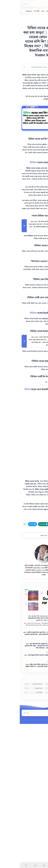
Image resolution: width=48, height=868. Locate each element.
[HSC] (31, 706)
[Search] (7, 4)
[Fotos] (23, 11)
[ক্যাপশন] (30, 745)
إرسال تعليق (24, 599)
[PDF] (28, 11)
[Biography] (14, 785)
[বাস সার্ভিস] (17, 11)
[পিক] (32, 11)
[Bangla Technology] (34, 781)
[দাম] (36, 11)
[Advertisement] (24, 290)
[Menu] (24, 865)
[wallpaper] (9, 11)
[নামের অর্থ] (42, 582)
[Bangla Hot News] (14, 777)
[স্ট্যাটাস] (34, 745)
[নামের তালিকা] (32, 755)
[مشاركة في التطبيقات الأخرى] (5, 588)
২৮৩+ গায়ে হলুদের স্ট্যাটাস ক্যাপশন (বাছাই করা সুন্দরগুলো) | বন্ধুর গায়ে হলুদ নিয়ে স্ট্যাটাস (23, 749)
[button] (4, 4)
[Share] (15, 865)
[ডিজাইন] (40, 11)
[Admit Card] (34, 777)
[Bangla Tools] (14, 781)
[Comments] (6, 865)
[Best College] (34, 785)
